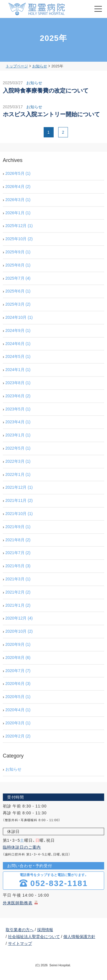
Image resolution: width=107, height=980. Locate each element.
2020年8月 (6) (18, 658)
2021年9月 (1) (18, 527)
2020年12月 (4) (19, 618)
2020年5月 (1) (18, 697)
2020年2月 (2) (18, 736)
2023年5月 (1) (18, 409)
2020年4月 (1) (18, 710)
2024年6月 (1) (18, 344)
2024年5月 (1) (18, 356)
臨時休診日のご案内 (22, 847)
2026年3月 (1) (18, 200)
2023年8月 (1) (18, 383)
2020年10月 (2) (19, 631)
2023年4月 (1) (18, 422)
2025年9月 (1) (18, 252)
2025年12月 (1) (19, 226)
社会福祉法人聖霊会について (34, 937)
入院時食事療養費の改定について (46, 91)
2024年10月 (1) (19, 317)
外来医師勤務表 (18, 903)
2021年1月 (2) (18, 605)
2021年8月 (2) (18, 540)
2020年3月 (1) (18, 723)
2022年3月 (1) (18, 461)
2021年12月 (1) (19, 487)
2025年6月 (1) (18, 291)
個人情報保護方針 (79, 937)
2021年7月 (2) (18, 553)
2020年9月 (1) (18, 644)
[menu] (98, 9)
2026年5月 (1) (18, 173)
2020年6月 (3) (18, 684)
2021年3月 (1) (18, 579)
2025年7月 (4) (18, 278)
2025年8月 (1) (18, 265)
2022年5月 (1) (18, 448)
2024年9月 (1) (18, 330)
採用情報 (45, 930)
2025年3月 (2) (18, 304)
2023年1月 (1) (18, 435)
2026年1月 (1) (18, 213)
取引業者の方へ (20, 930)
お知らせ (34, 83)
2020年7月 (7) (18, 671)
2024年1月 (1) (18, 370)
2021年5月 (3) (18, 566)
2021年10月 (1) (19, 514)
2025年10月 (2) (19, 239)
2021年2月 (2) (18, 592)
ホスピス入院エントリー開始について (51, 114)
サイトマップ (20, 943)
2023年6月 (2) (18, 396)
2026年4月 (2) (18, 187)
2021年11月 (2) (19, 500)
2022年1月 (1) (18, 474)
